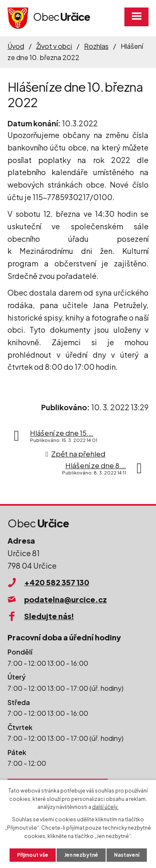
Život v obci (54, 46)
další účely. (105, 807)
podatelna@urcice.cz (66, 599)
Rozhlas (96, 46)
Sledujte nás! (49, 616)
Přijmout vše (33, 855)
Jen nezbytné (81, 855)
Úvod (16, 46)
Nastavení (127, 855)
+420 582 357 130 (57, 582)
